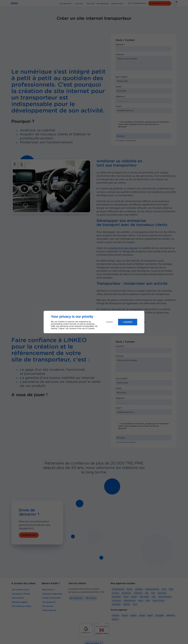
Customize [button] (109, 322)
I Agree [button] (128, 322)
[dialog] (94, 322)
